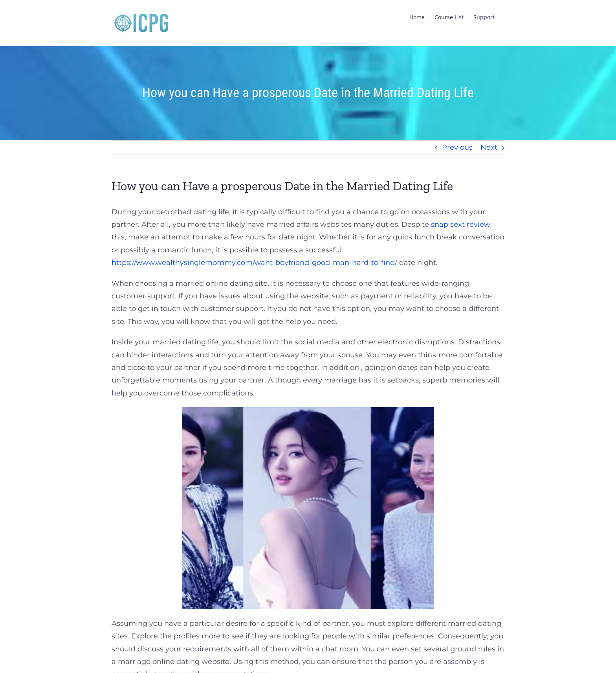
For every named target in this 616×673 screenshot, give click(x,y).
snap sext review (461, 224)
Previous (457, 147)
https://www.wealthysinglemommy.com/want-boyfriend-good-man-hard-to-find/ (254, 263)
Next (489, 147)
